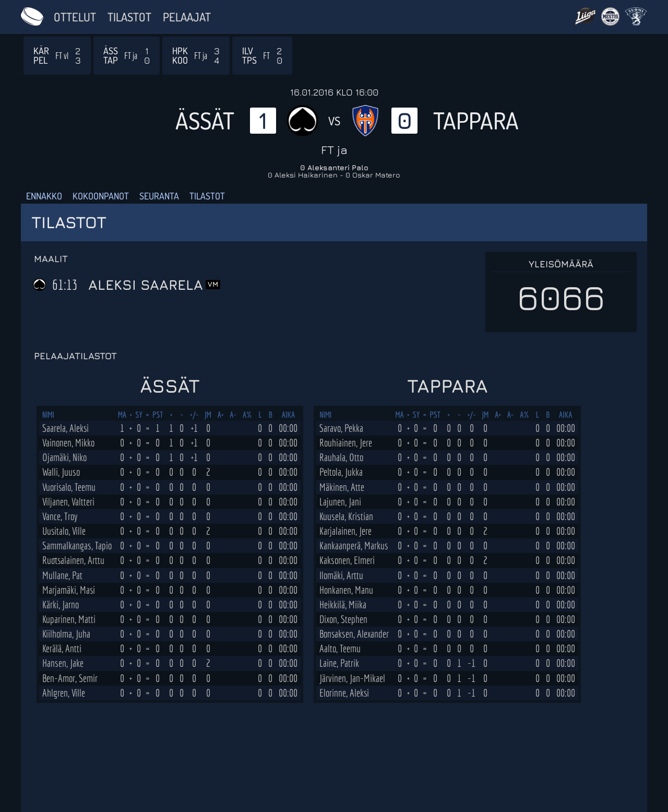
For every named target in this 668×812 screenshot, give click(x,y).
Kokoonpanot (101, 196)
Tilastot (129, 17)
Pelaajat (187, 17)
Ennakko (44, 196)
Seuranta (159, 196)
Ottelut (75, 17)
